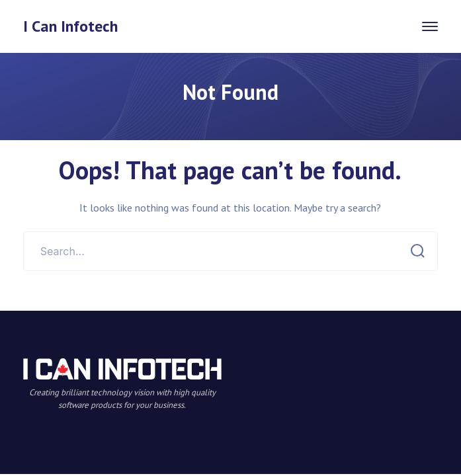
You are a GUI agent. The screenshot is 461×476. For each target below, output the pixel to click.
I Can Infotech (70, 26)
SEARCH (414, 251)
